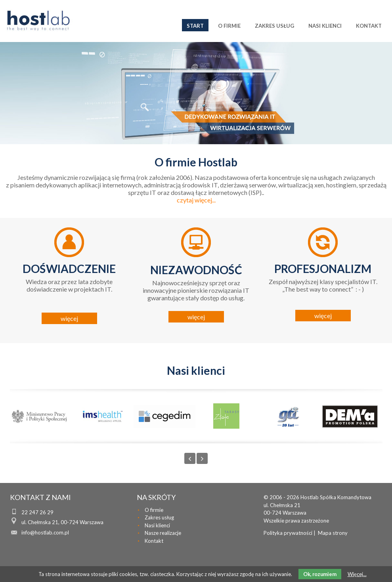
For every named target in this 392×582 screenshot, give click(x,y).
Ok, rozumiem (320, 574)
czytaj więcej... (196, 200)
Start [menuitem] (195, 26)
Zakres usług (159, 517)
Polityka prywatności (288, 533)
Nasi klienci (157, 525)
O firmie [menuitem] (229, 26)
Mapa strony (333, 533)
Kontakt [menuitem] (369, 26)
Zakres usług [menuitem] (274, 26)
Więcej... (357, 574)
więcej (69, 318)
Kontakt (154, 541)
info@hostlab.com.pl (45, 532)
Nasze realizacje (163, 533)
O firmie (154, 510)
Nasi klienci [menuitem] (325, 26)
